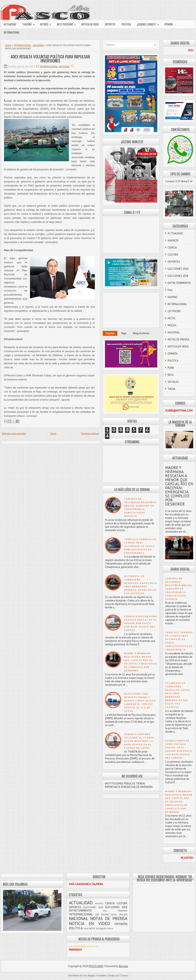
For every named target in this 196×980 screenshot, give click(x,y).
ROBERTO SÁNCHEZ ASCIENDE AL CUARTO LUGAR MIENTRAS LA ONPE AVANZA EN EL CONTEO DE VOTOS (139, 741)
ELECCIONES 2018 (178, 276)
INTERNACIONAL (12, 32)
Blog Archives (141, 333)
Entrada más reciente (14, 433)
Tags (124, 333)
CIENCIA (172, 248)
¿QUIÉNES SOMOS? (149, 23)
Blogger (124, 966)
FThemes (123, 976)
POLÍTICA (126, 24)
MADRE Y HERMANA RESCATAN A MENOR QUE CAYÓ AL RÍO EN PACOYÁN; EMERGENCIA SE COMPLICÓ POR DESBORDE (179, 486)
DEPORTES (110, 24)
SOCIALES (173, 382)
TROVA (171, 389)
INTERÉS (47, 23)
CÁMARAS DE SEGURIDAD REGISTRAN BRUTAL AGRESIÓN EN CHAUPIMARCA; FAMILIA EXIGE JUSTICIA (179, 589)
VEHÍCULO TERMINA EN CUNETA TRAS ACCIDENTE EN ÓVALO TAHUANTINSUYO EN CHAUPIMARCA (140, 546)
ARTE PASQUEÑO (67, 23)
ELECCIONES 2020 (178, 269)
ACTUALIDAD (10, 24)
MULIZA (172, 325)
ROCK (171, 375)
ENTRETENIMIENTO (179, 283)
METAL (172, 318)
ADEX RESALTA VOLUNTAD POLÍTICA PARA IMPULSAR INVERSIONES (50, 59)
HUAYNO (172, 297)
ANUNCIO (173, 241)
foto (170, 290)
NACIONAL (38, 45)
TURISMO (30, 23)
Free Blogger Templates (95, 976)
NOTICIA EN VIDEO (90, 24)
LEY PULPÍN (174, 311)
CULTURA (173, 255)
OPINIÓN (169, 24)
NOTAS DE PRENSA (178, 339)
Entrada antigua (90, 433)
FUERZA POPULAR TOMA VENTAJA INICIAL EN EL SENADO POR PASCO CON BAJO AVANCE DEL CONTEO (141, 623)
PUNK (171, 368)
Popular (110, 333)
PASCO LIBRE (96, 966)
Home (8, 45)
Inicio (53, 433)
